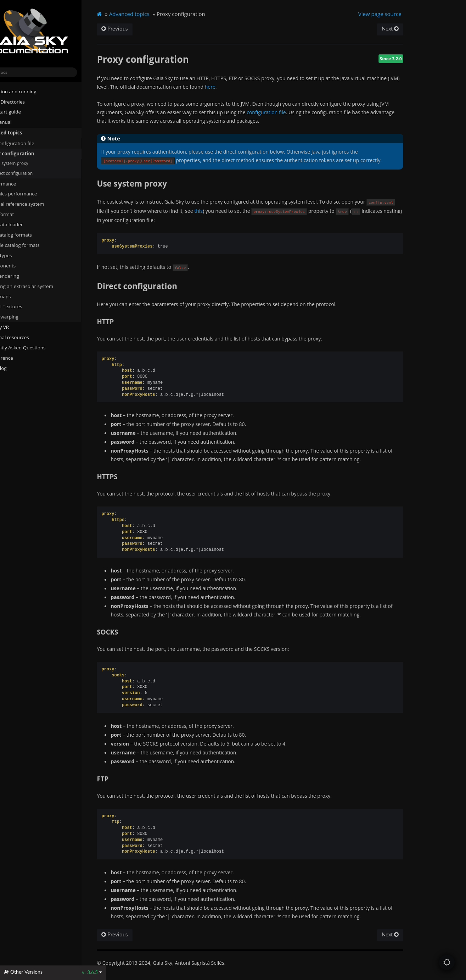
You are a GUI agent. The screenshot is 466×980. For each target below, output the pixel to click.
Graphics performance (34, 194)
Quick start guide (24, 112)
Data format (22, 214)
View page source (403, 14)
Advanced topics (24, 132)
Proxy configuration (33, 153)
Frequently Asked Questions (36, 347)
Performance (23, 183)
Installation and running (32, 91)
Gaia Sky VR (18, 327)
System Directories (26, 101)
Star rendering (25, 276)
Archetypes (24, 255)
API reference (23, 358)
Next (412, 29)
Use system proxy (35, 163)
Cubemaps (24, 296)
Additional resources (28, 337)
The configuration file (33, 143)
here (249, 87)
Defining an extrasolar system (42, 286)
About (12, 378)
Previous (142, 29)
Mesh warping (27, 317)
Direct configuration (35, 173)
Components (23, 265)
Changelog (19, 368)
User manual (19, 122)
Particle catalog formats (38, 245)
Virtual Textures (26, 306)
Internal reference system (38, 204)
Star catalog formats (31, 234)
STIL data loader (27, 224)
